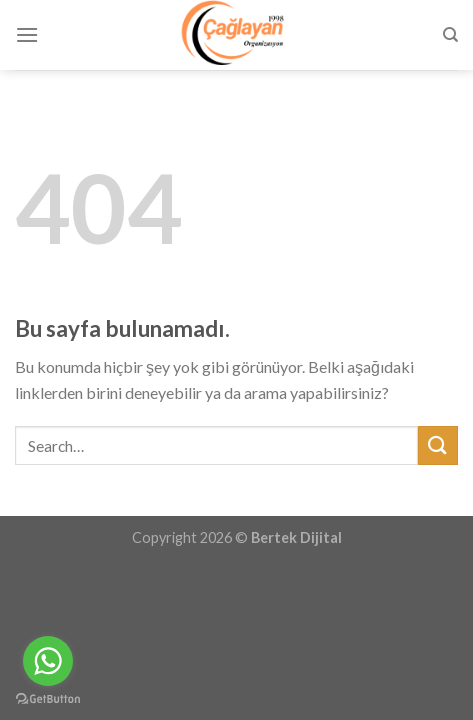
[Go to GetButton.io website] (48, 699)
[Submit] (438, 445)
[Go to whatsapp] (48, 661)
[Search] (450, 35)
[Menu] (27, 34)
